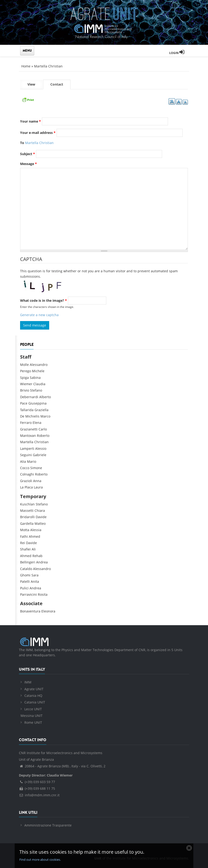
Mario (32, 461)
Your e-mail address (38, 133)
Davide (41, 517)
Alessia (36, 530)
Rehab (37, 556)
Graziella (41, 410)
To (22, 143)
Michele (38, 371)
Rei (23, 543)
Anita (35, 581)
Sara (35, 575)
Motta (25, 530)
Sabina (35, 378)
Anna (37, 481)
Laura (38, 487)
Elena (37, 423)
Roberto (43, 436)
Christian (41, 442)
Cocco (25, 468)
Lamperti (27, 448)
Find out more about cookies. (40, 860)
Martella (27, 442)
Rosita (43, 594)
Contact (60, 85)
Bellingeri (28, 562)
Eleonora (48, 611)
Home (26, 66)
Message (28, 164)
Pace (24, 403)
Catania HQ (33, 696)
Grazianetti (29, 429)
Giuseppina (37, 403)
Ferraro (26, 423)
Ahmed (35, 536)
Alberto (45, 397)
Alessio (41, 448)
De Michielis (30, 416)
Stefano (36, 390)
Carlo (43, 429)
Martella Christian (48, 66)
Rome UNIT (33, 722)
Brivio (25, 390)
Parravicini (28, 594)
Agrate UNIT (34, 689)
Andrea (42, 562)
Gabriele (40, 455)
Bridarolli (27, 517)
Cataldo (26, 569)
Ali (34, 549)
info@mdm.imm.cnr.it (39, 795)
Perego (26, 371)
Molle (24, 365)
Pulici (24, 588)
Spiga (24, 378)
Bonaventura (30, 611)
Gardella (27, 523)
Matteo (40, 523)
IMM (28, 682)
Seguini (26, 455)
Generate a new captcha (39, 315)
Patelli (25, 581)
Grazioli (26, 481)
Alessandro (39, 365)
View (31, 84)
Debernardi (29, 397)
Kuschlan (27, 504)
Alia (23, 461)
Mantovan (28, 436)
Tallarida (27, 410)
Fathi (24, 536)
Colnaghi (27, 474)
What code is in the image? (43, 300)
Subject (28, 154)
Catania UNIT (35, 702)
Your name (30, 121)
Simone (36, 468)
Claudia (39, 384)
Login (177, 53)
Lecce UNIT (33, 709)
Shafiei (25, 549)
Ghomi (25, 575)
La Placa (26, 487)
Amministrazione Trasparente (48, 825)
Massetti (27, 510)
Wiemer (26, 384)
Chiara (40, 510)
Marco (45, 416)
